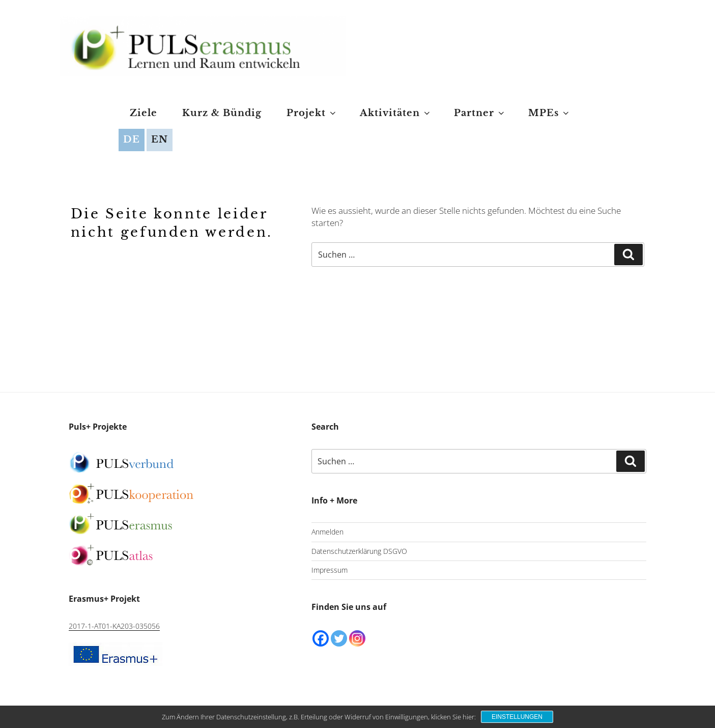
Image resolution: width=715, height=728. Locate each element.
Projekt (312, 113)
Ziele (144, 113)
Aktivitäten (396, 113)
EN (160, 139)
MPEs (549, 113)
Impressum (330, 570)
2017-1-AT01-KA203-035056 (114, 626)
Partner (480, 113)
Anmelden (327, 532)
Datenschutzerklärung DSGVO (359, 551)
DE (132, 139)
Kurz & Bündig (222, 113)
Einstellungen (517, 717)
